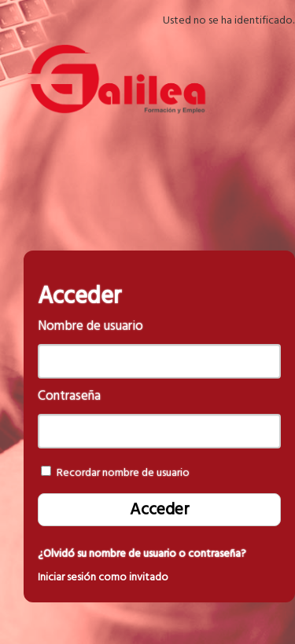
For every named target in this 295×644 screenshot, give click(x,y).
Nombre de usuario (90, 326)
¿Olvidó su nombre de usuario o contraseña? (142, 554)
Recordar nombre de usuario (123, 473)
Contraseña (69, 396)
